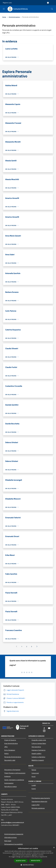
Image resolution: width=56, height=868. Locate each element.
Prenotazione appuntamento (41, 798)
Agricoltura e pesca (10, 786)
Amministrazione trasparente (14, 834)
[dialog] (28, 857)
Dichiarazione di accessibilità (13, 844)
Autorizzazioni (9, 783)
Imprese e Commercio (38, 750)
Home (4, 17)
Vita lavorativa (36, 747)
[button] (28, 865)
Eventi (34, 789)
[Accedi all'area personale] (48, 3)
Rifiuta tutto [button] (36, 861)
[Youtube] (49, 728)
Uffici (6, 747)
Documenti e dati (10, 760)
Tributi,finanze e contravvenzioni (15, 773)
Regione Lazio (7, 3)
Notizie (34, 770)
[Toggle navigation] (4, 9)
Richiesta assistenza (38, 808)
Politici (7, 753)
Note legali (8, 841)
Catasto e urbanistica (38, 757)
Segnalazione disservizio (39, 801)
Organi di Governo (10, 740)
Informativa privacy (11, 837)
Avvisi (34, 776)
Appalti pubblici (36, 753)
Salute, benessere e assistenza (14, 780)
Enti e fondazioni (10, 750)
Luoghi (34, 785)
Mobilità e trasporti (38, 760)
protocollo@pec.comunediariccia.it (13, 822)
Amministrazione (14, 17)
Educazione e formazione (12, 770)
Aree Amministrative (11, 743)
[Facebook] (44, 728)
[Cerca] (52, 9)
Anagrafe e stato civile (39, 740)
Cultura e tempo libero (39, 743)
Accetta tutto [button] (21, 861)
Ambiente (7, 776)
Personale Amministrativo (13, 757)
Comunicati (35, 773)
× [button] (54, 848)
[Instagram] (44, 731)
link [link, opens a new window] (46, 857)
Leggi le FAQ (36, 805)
